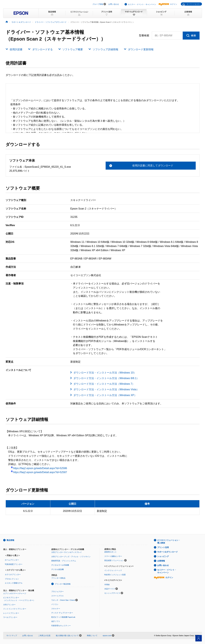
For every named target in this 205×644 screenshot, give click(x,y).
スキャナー (56, 609)
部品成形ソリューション (114, 560)
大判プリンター (9, 605)
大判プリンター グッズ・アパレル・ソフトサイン (71, 557)
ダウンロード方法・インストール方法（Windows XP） (105, 395)
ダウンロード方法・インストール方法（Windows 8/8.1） (106, 378)
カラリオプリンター (13, 574)
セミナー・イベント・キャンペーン (142, 4)
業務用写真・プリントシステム (64, 561)
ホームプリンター (12, 560)
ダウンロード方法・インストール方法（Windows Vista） (106, 389)
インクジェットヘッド (113, 570)
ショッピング (163, 556)
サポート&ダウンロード (168, 552)
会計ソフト (56, 621)
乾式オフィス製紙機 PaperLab (63, 617)
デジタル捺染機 (57, 569)
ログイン (168, 4)
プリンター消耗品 (58, 578)
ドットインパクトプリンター (15, 609)
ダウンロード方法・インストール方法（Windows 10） (105, 373)
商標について (92, 636)
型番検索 (144, 36)
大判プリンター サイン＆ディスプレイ (67, 552)
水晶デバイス (110, 589)
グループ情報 (98, 4)
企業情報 (161, 561)
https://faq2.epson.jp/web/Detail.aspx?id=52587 (39, 472)
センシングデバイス (112, 593)
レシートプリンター (11, 613)
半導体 (107, 585)
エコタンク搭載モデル (14, 583)
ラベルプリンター (10, 617)
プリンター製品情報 (63, 584)
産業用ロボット (111, 552)
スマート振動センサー (113, 556)
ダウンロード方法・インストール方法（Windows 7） (104, 384)
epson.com (107, 636)
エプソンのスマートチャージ (15, 593)
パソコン (55, 604)
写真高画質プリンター (14, 564)
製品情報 (10, 540)
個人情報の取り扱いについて (69, 636)
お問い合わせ (114, 4)
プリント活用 (163, 547)
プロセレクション (12, 579)
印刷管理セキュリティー (61, 626)
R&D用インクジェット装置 (115, 575)
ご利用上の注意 (44, 636)
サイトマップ (12, 636)
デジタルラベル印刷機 (60, 565)
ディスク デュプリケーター (62, 613)
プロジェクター (57, 591)
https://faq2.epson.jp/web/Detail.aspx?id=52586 (39, 468)
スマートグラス (57, 596)
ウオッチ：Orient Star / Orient (63, 600)
